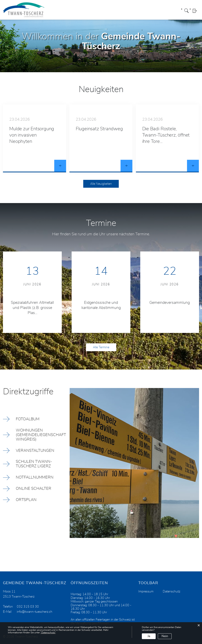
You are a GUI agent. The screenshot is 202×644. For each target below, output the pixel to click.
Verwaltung (82, 11)
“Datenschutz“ (48, 633)
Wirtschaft (154, 11)
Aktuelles (169, 11)
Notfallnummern (35, 478)
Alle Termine (101, 347)
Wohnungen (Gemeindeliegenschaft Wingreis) (41, 435)
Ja (149, 636)
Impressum (146, 591)
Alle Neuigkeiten (101, 184)
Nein (165, 636)
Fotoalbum (28, 419)
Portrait (58, 11)
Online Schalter (34, 489)
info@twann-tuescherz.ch (35, 612)
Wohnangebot (135, 11)
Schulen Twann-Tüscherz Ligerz (34, 464)
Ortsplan (26, 500)
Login (196, 11)
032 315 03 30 (28, 607)
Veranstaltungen (35, 451)
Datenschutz (172, 591)
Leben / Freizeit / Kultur (108, 11)
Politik (69, 11)
